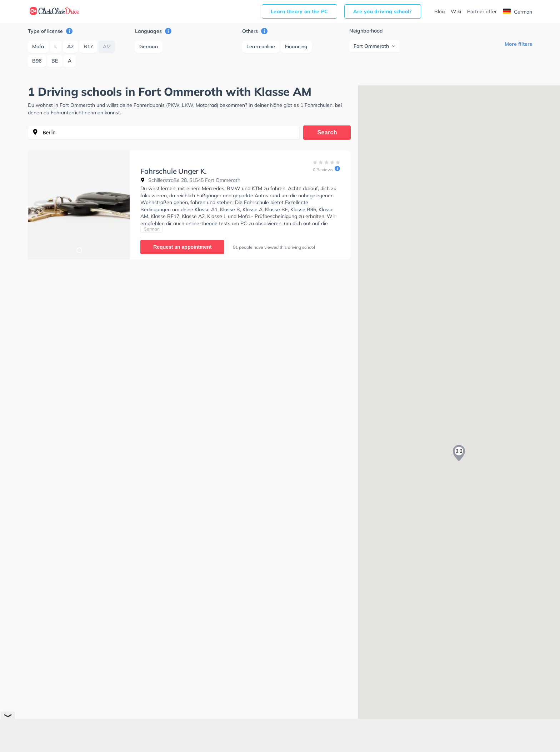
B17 (88, 46)
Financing (296, 46)
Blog (439, 11)
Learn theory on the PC (299, 11)
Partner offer (482, 11)
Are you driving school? (383, 11)
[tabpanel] (79, 205)
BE (55, 61)
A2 (70, 46)
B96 (37, 61)
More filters (518, 44)
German (517, 12)
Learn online (261, 46)
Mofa (38, 46)
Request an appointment (182, 247)
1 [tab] (79, 250)
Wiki (456, 11)
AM (107, 46)
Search (327, 132)
